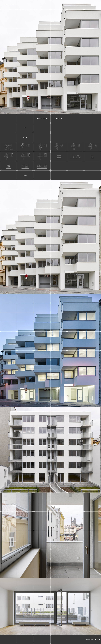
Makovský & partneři (8, 5)
